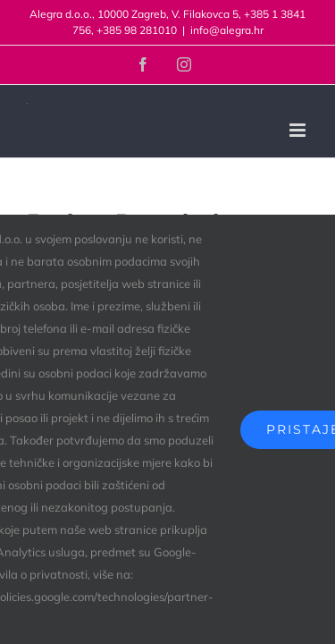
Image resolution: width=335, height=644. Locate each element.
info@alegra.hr (227, 30)
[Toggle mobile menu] (299, 130)
